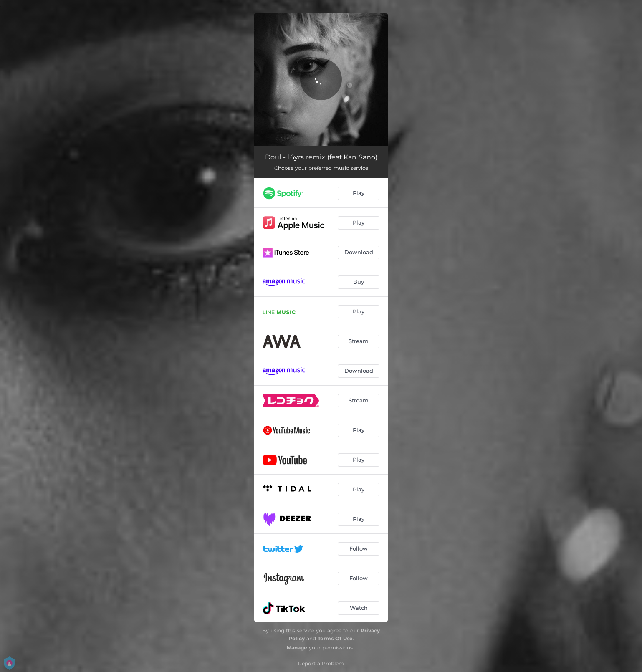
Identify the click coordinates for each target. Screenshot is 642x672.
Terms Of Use (335, 638)
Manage (297, 648)
